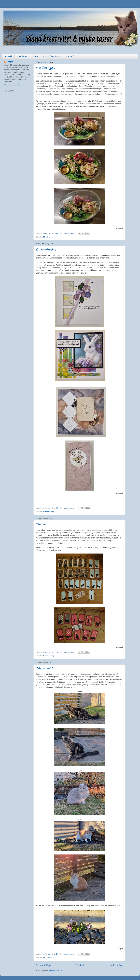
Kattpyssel (69, 56)
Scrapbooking (48, 512)
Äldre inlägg (117, 965)
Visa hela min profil (12, 85)
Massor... (42, 524)
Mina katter (22, 56)
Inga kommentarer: (68, 233)
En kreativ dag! (47, 250)
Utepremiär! (44, 668)
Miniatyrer (47, 237)
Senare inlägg (43, 965)
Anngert (10, 62)
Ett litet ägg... (45, 68)
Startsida (8, 56)
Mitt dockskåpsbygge (51, 56)
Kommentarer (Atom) (57, 970)
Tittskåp (35, 56)
